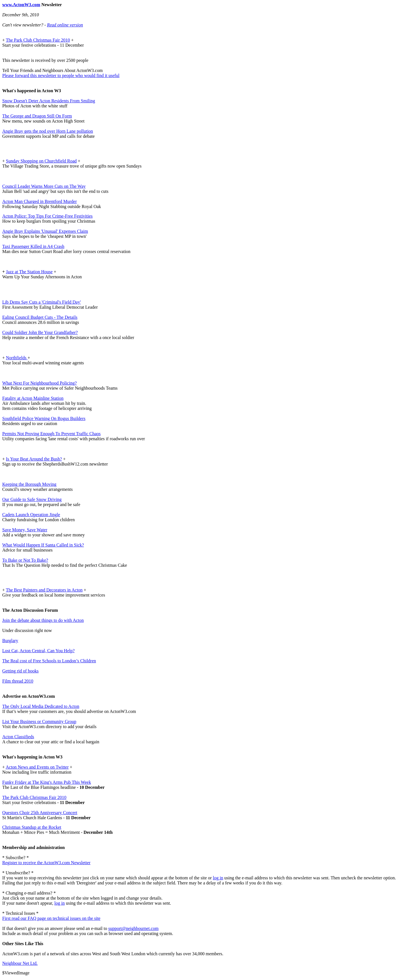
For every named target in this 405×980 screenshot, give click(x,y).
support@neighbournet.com (133, 928)
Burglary (10, 641)
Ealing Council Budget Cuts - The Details (40, 317)
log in (218, 878)
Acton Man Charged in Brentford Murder (40, 201)
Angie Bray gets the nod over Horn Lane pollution (48, 131)
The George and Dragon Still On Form (37, 116)
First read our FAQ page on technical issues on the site (51, 918)
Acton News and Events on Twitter (37, 767)
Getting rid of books (20, 671)
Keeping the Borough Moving (29, 484)
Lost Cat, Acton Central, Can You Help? (38, 651)
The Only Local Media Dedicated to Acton (41, 706)
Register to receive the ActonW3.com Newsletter (46, 863)
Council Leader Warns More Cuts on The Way (44, 186)
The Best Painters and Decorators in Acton (44, 590)
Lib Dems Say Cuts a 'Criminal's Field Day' (41, 302)
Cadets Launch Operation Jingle (31, 515)
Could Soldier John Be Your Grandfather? (40, 332)
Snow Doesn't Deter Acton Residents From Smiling (49, 101)
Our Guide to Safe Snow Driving (32, 499)
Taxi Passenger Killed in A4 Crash (33, 246)
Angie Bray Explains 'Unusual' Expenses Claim (45, 231)
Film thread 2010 (18, 681)
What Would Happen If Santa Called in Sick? (43, 545)
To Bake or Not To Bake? (25, 560)
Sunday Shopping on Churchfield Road (41, 161)
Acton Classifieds (18, 737)
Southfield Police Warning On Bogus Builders (44, 418)
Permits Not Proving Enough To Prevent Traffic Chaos (51, 434)
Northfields (17, 358)
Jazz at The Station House (29, 272)
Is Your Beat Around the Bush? (34, 459)
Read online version (65, 25)
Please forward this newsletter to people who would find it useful (61, 75)
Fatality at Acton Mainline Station (33, 398)
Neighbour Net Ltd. (20, 963)
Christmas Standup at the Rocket (32, 827)
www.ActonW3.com (21, 5)
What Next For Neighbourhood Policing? (40, 383)
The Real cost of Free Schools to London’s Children (49, 661)
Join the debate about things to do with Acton (43, 620)
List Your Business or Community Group (39, 722)
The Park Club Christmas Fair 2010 (38, 40)
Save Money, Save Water (25, 530)
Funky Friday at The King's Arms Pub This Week (47, 782)
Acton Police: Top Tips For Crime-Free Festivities (47, 216)
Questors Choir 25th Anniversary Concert (40, 813)
